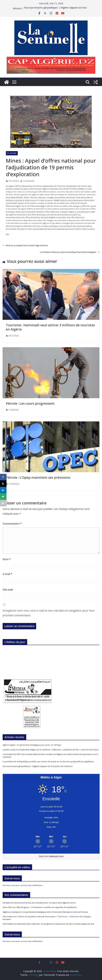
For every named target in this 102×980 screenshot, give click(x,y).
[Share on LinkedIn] (3, 490)
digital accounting (10, 912)
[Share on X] (3, 484)
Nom (7, 559)
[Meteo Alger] (51, 837)
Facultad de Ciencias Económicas (17, 903)
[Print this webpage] (3, 503)
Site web (8, 590)
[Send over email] (3, 497)
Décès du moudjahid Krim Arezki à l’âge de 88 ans (25, 245)
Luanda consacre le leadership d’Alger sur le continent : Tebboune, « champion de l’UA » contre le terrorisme (51, 750)
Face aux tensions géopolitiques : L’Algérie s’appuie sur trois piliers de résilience (38, 766)
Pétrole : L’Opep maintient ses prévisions (38, 477)
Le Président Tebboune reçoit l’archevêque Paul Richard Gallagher (70, 252)
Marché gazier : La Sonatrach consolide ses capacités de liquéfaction (47, 907)
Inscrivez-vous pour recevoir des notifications (23, 885)
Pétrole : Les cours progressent (30, 403)
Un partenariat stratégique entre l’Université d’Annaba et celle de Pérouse (55, 912)
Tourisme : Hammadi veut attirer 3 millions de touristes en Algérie (50, 327)
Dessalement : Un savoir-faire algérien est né (56, 903)
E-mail (7, 574)
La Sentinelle (29, 181)
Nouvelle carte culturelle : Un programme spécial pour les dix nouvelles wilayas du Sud (56, 924)
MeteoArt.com (56, 856)
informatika (8, 916)
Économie (12, 153)
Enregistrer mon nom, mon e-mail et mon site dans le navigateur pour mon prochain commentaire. (49, 613)
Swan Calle (7, 907)
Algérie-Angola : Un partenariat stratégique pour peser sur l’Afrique (32, 745)
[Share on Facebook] (3, 477)
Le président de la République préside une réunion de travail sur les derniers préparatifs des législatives (48, 761)
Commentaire (12, 524)
